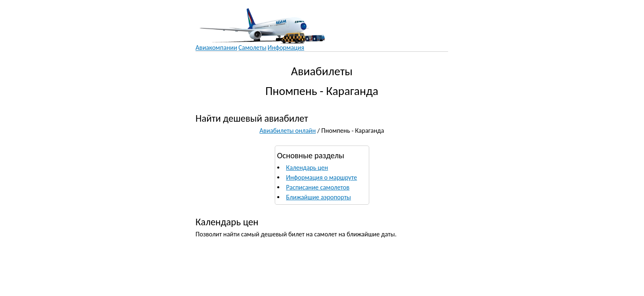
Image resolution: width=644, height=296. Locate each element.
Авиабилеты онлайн (288, 131)
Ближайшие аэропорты (319, 197)
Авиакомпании (216, 47)
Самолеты (253, 47)
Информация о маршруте (322, 177)
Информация (286, 47)
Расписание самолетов (318, 187)
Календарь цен (307, 168)
